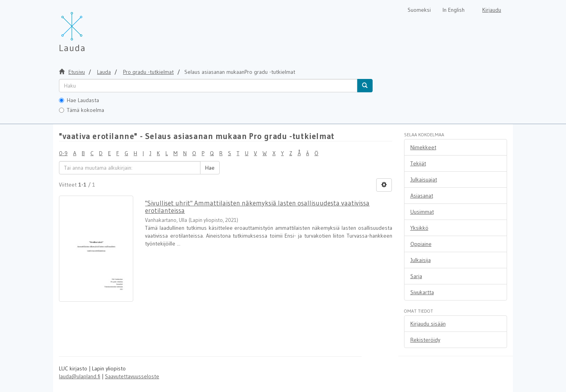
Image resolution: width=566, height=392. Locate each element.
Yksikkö (419, 228)
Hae (210, 168)
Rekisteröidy (425, 340)
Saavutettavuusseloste (132, 376)
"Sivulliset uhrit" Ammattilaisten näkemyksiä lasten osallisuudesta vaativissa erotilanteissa (257, 207)
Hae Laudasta (79, 100)
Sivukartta (422, 292)
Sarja (416, 276)
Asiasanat (422, 196)
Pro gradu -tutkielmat (148, 72)
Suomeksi (419, 10)
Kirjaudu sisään (428, 324)
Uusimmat (422, 212)
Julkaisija (421, 260)
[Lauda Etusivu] (88, 27)
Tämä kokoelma (82, 110)
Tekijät (418, 163)
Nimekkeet (423, 147)
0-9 (63, 153)
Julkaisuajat (424, 180)
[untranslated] (208, 86)
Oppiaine (421, 244)
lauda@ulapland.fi (80, 376)
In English (454, 10)
